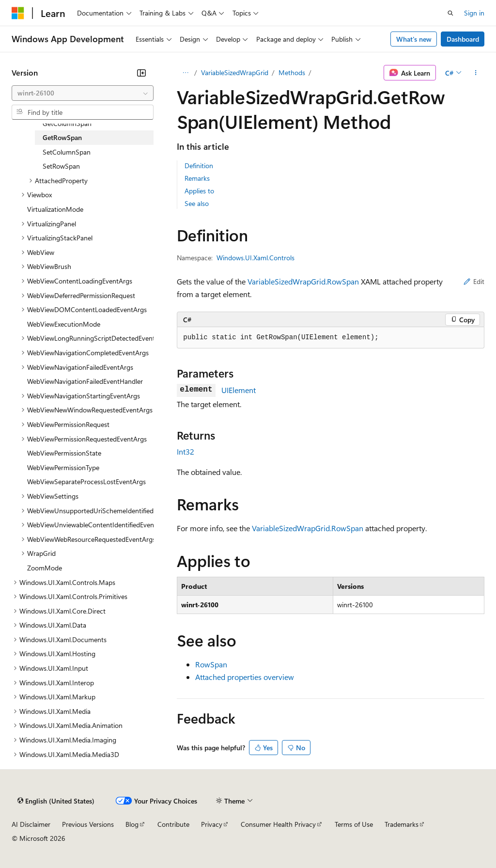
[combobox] (83, 93)
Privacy (212, 824)
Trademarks (402, 824)
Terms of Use (354, 824)
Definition (199, 166)
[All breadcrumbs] (185, 73)
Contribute (173, 824)
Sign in (474, 13)
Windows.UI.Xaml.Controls (256, 258)
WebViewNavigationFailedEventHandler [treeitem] (85, 381)
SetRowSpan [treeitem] (61, 166)
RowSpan (211, 664)
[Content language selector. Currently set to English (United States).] (56, 801)
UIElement (239, 390)
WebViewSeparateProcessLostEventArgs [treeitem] (86, 481)
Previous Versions (88, 824)
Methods (292, 72)
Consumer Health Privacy (278, 824)
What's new (414, 39)
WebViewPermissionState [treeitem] (64, 453)
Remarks (197, 178)
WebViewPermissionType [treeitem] (63, 467)
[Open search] (450, 13)
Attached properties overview (245, 677)
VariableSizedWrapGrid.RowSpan (303, 281)
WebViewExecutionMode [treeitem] (64, 324)
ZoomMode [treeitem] (45, 568)
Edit (474, 281)
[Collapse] (141, 73)
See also (197, 203)
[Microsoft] (18, 13)
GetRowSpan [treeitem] (62, 137)
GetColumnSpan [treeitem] (67, 123)
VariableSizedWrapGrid (235, 72)
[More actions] (476, 73)
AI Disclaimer (31, 824)
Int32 (186, 451)
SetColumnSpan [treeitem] (67, 152)
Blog (132, 824)
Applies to (199, 191)
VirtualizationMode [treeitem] (55, 209)
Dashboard (463, 39)
